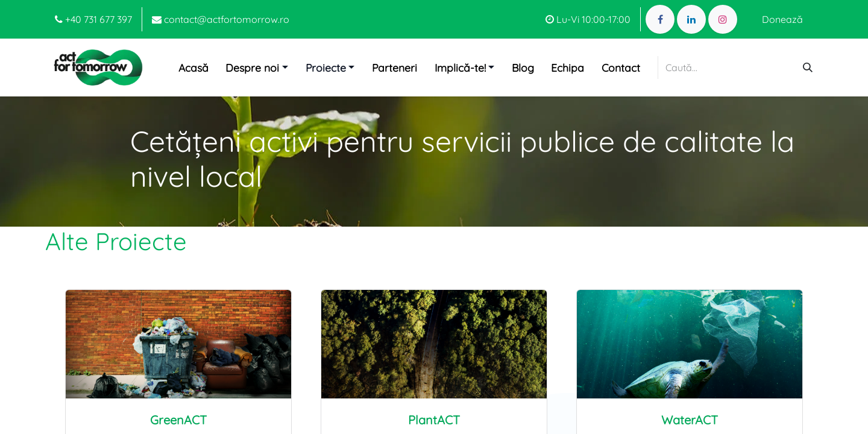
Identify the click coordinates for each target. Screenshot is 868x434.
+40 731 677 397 (93, 19)
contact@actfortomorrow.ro (221, 19)
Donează (782, 19)
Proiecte (326, 68)
